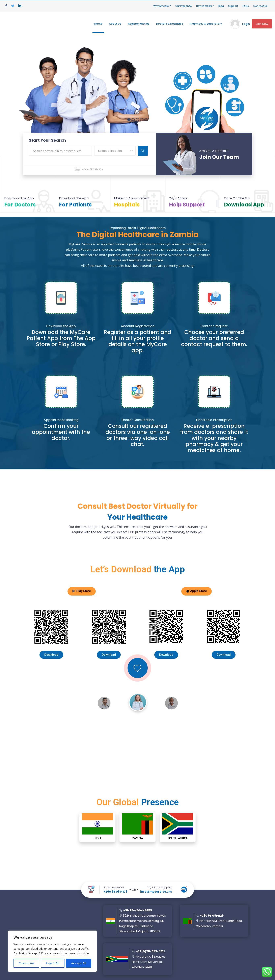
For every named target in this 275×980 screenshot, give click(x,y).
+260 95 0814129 (115, 892)
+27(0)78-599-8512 (148, 951)
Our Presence (184, 6)
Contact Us (260, 6)
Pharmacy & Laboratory (206, 24)
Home (98, 24)
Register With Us (139, 24)
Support (233, 6)
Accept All (79, 963)
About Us (115, 24)
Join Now (262, 24)
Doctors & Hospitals (170, 24)
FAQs (246, 6)
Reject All (52, 963)
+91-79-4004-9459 (136, 910)
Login (246, 24)
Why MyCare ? (162, 6)
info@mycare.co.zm (156, 892)
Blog (221, 6)
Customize (26, 963)
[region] (52, 951)
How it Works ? (205, 6)
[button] (82, 591)
